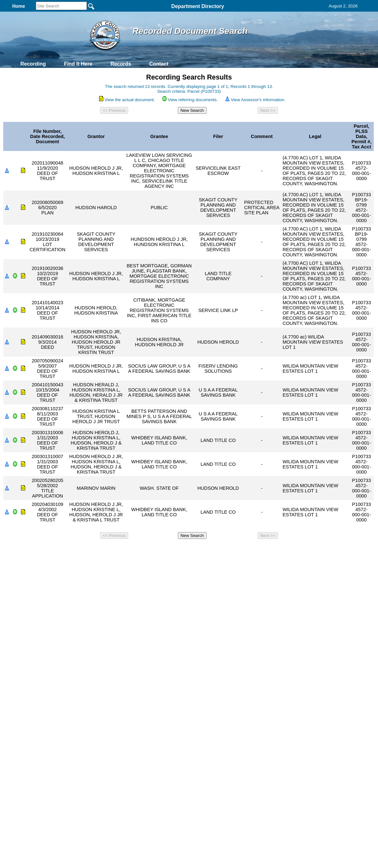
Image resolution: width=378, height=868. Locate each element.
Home (126, 550)
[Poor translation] (24, 657)
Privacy (186, 550)
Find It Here (78, 64)
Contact (159, 64)
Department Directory (198, 6)
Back (101, 550)
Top (82, 550)
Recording (33, 64)
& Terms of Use (210, 550)
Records (121, 64)
